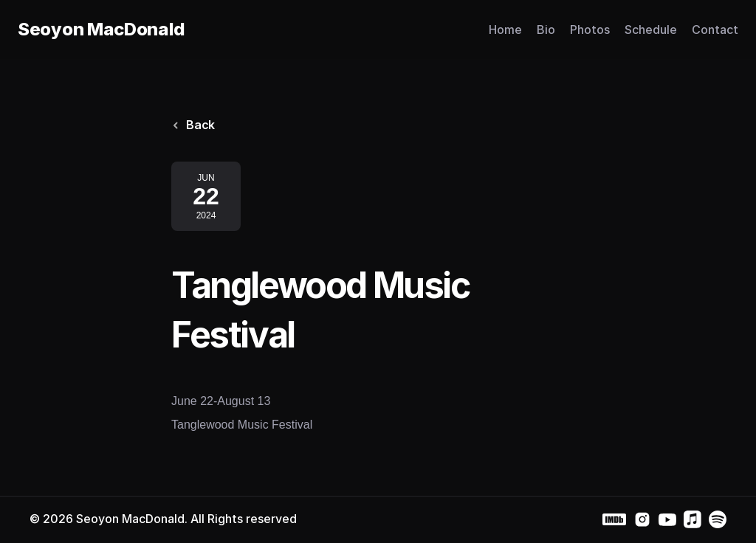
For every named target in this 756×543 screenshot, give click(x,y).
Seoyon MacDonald (102, 29)
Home (505, 30)
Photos (590, 30)
